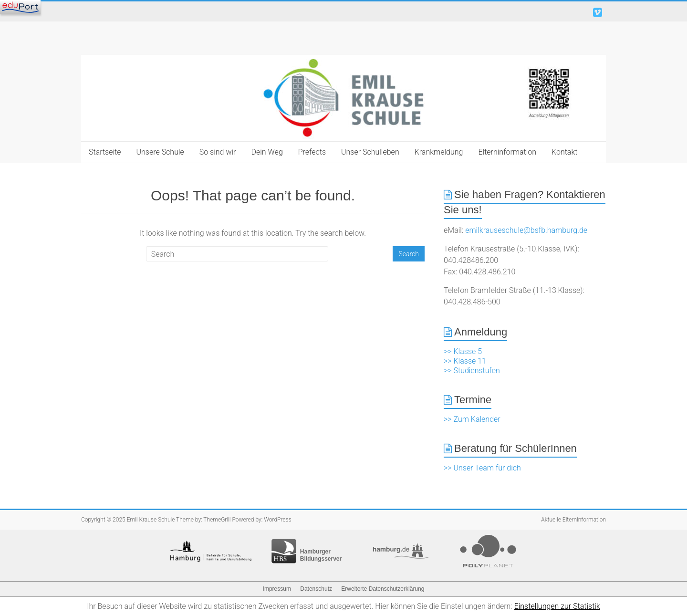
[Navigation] (20, 7)
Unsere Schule (160, 152)
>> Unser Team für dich (482, 468)
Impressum (277, 589)
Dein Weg (267, 152)
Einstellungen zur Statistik (557, 606)
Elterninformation (507, 152)
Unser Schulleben (370, 152)
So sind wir (218, 152)
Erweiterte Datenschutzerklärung (383, 589)
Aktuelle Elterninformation (573, 520)
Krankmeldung (439, 152)
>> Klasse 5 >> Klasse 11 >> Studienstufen (472, 361)
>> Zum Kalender (472, 419)
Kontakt (564, 152)
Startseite (105, 152)
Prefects (312, 152)
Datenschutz (316, 589)
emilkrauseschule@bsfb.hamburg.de (526, 230)
